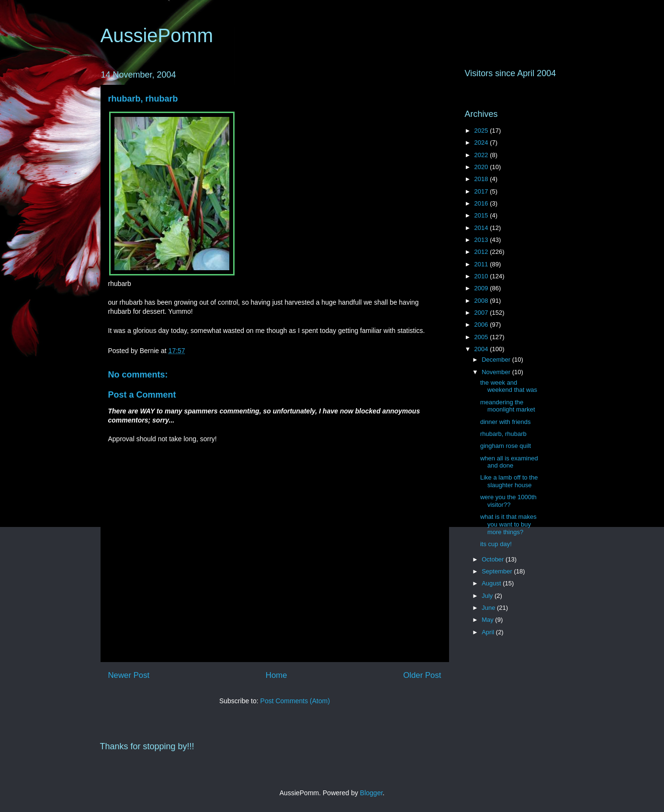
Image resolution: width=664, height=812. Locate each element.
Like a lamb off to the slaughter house (509, 481)
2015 (482, 215)
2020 (482, 167)
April (489, 632)
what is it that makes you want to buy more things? (508, 524)
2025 (482, 131)
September (498, 571)
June (489, 608)
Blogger (371, 793)
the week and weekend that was (509, 386)
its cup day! (496, 544)
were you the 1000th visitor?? (508, 501)
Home (276, 675)
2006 (482, 325)
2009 (482, 288)
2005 (482, 337)
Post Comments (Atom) (295, 701)
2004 (482, 349)
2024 (482, 143)
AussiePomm (157, 35)
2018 (482, 179)
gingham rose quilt (506, 446)
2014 (482, 228)
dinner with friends (506, 422)
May (488, 620)
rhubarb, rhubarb (143, 99)
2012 (482, 252)
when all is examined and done (509, 462)
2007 (482, 313)
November (497, 372)
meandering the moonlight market (508, 406)
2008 (482, 301)
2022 (482, 155)
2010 (482, 276)
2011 (482, 264)
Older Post (422, 675)
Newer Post (129, 675)
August (492, 583)
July (488, 596)
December (497, 360)
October (494, 559)
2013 (482, 240)
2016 (482, 203)
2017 (482, 191)
